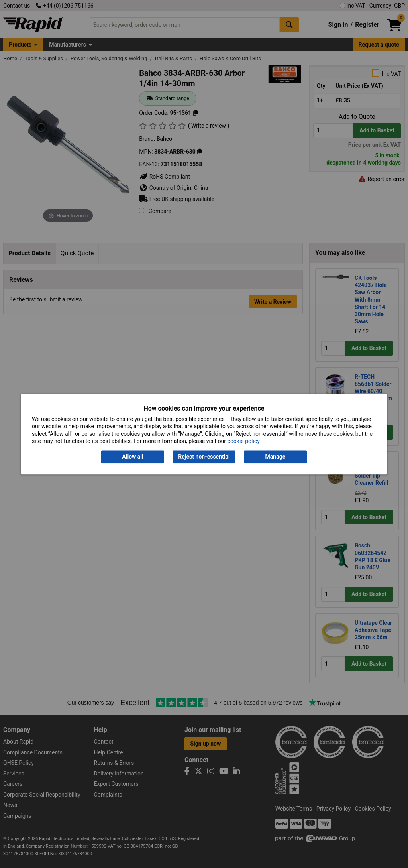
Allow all (132, 457)
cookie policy (244, 441)
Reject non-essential (204, 457)
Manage (276, 457)
